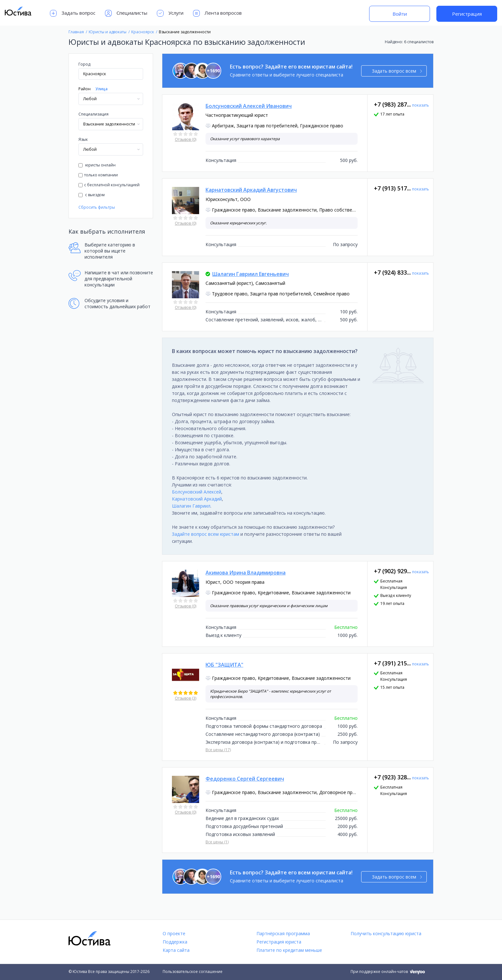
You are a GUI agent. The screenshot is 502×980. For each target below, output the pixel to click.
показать (421, 105)
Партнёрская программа (283, 933)
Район (85, 89)
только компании (98, 175)
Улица (101, 89)
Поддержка (175, 942)
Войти (400, 14)
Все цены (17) (218, 750)
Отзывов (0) (186, 139)
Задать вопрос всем (397, 71)
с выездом (92, 195)
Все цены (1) (217, 842)
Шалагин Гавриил (191, 506)
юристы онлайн (97, 165)
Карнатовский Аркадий (197, 499)
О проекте (174, 933)
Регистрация (467, 14)
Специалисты (126, 13)
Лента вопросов (217, 13)
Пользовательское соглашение (193, 972)
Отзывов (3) (186, 698)
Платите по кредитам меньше (289, 950)
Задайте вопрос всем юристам (206, 534)
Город (84, 64)
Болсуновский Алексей (197, 492)
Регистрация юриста (279, 942)
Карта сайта (176, 950)
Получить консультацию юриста (386, 933)
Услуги (170, 13)
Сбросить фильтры (97, 207)
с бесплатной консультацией (109, 185)
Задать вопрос (73, 13)
